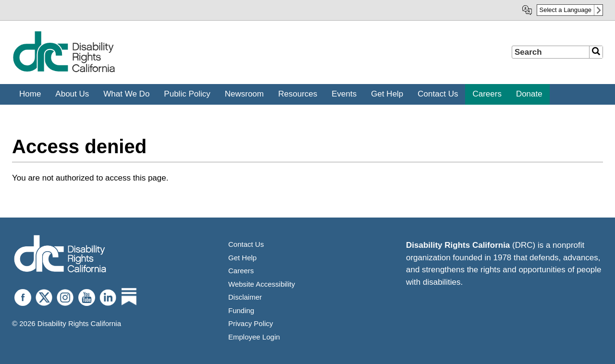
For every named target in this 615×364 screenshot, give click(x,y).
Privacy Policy (251, 323)
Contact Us (246, 244)
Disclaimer (245, 297)
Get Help (242, 258)
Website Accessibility (262, 284)
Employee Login (254, 337)
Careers (241, 271)
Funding (241, 310)
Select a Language (566, 10)
